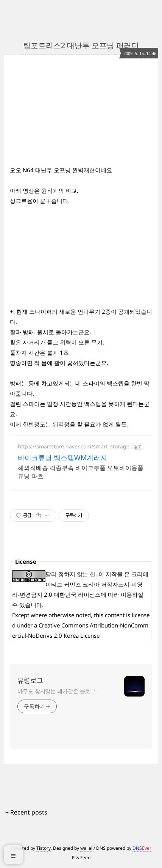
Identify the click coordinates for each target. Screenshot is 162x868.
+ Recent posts (26, 812)
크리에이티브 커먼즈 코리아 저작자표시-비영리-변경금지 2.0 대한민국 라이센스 (80, 584)
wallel (86, 848)
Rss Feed (81, 858)
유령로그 (30, 681)
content (115, 615)
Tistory (44, 848)
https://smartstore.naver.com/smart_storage (74, 446)
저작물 (114, 574)
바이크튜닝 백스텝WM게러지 (62, 458)
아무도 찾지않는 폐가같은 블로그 (56, 691)
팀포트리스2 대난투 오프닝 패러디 (81, 45)
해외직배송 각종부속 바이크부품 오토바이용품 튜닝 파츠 (81, 472)
